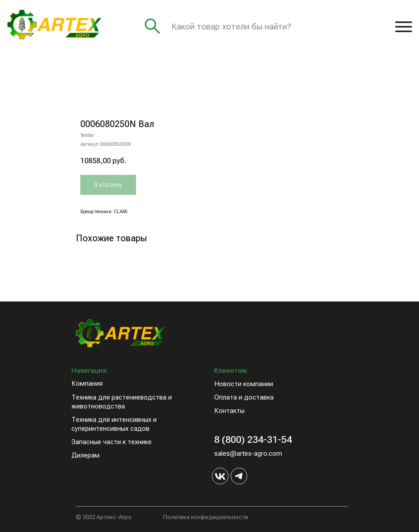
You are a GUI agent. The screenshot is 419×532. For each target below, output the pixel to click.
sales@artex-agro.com (248, 454)
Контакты (229, 411)
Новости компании (244, 384)
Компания (87, 384)
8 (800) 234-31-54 (253, 439)
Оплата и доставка (244, 397)
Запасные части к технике (112, 442)
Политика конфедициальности (206, 517)
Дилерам (85, 455)
